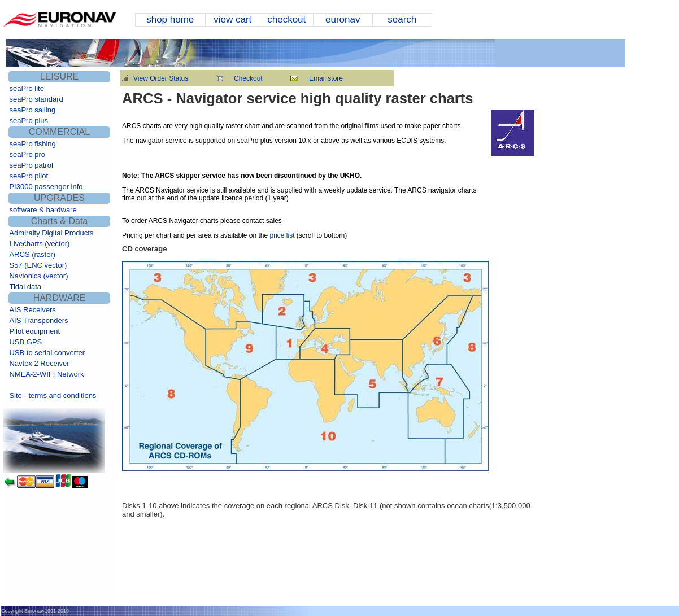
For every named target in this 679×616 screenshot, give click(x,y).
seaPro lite (26, 88)
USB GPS (25, 342)
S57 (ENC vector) (38, 265)
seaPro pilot (29, 176)
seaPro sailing (32, 110)
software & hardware (43, 210)
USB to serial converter (47, 353)
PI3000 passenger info (46, 187)
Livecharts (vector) (39, 244)
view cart (232, 19)
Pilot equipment (34, 331)
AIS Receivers (32, 310)
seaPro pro (27, 154)
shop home (170, 19)
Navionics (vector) (38, 276)
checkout (286, 19)
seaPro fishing (32, 144)
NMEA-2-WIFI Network (46, 374)
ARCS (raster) (32, 254)
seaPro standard (36, 99)
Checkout (248, 78)
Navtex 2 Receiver (39, 363)
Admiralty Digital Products (51, 233)
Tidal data (25, 287)
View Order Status (161, 78)
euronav (343, 19)
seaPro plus (29, 121)
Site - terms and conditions (53, 396)
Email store (326, 78)
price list (281, 235)
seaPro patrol (31, 165)
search (402, 19)
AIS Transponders (38, 320)
